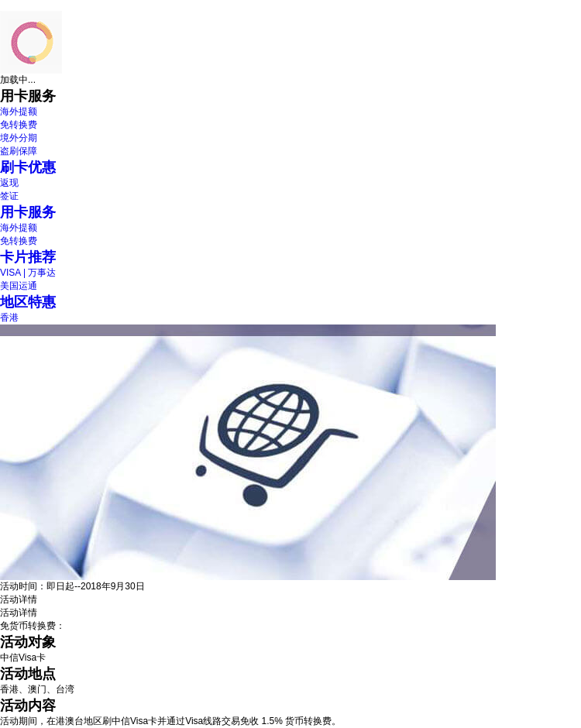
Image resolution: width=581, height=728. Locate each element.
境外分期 (19, 138)
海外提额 (19, 112)
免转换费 (19, 125)
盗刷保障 (19, 151)
